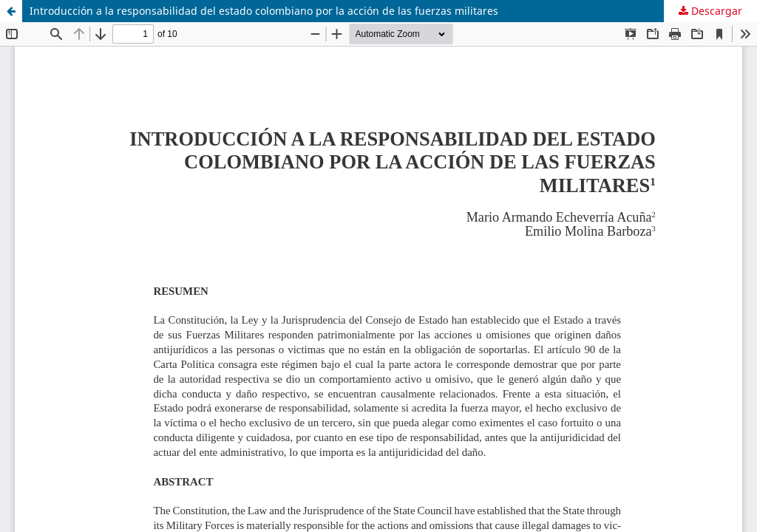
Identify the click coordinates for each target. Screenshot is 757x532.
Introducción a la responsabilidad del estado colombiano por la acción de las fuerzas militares (264, 11)
